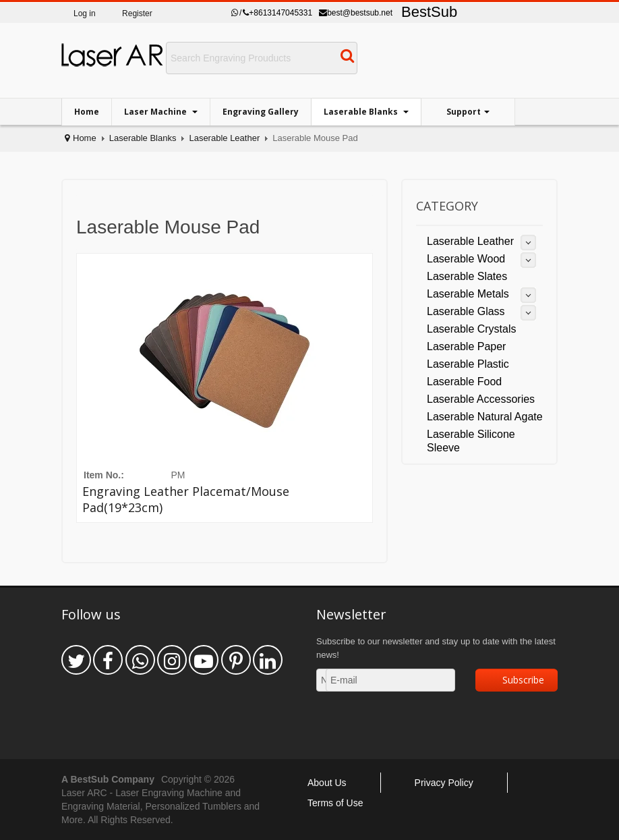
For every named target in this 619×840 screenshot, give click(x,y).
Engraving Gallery (261, 112)
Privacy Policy (444, 783)
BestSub (429, 12)
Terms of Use (335, 803)
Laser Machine (156, 112)
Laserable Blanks (362, 112)
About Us (327, 783)
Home (87, 112)
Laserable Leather (224, 138)
